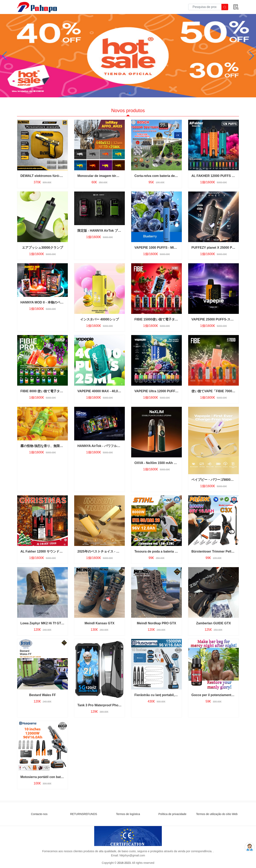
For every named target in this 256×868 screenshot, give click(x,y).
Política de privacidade (172, 814)
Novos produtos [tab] (128, 110)
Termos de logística (128, 814)
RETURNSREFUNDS (84, 814)
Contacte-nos (39, 814)
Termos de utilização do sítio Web (217, 814)
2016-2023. (124, 863)
